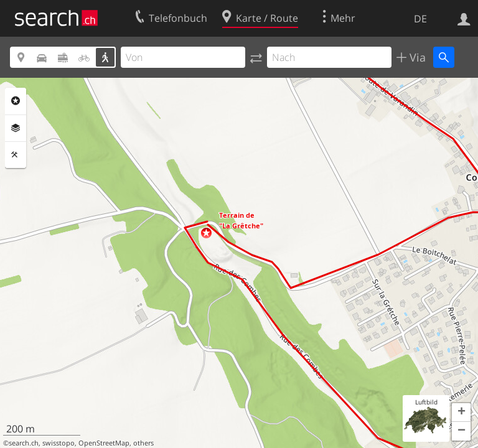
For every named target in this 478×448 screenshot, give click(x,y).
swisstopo (59, 443)
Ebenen (16, 128)
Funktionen (16, 155)
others (143, 443)
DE (420, 19)
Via (416, 57)
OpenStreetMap (104, 443)
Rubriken (16, 101)
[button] (206, 233)
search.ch (24, 443)
